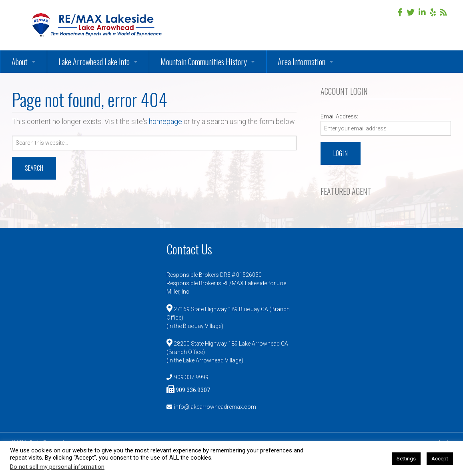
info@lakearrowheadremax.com (215, 407)
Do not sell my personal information (57, 467)
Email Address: (339, 116)
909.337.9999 (191, 377)
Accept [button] (440, 459)
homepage (165, 121)
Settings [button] (406, 459)
